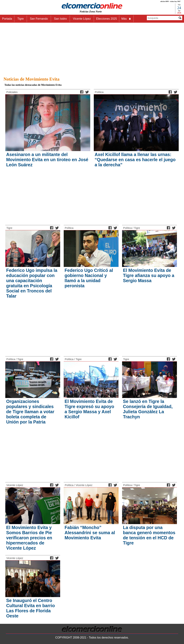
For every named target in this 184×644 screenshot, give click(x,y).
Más (126, 19)
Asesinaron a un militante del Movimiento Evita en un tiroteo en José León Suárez (47, 160)
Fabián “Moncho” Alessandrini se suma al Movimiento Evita (90, 533)
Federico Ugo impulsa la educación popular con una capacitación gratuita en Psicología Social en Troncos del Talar (32, 283)
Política (99, 92)
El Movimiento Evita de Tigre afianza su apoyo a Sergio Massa (149, 275)
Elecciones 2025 (106, 19)
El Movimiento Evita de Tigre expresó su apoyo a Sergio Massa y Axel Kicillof (89, 409)
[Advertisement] (92, 49)
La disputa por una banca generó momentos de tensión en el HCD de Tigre (149, 535)
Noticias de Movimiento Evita (31, 79)
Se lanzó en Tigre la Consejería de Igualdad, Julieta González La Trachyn (148, 409)
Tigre (9, 228)
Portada (7, 19)
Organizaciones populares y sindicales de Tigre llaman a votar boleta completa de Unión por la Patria (30, 412)
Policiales (12, 92)
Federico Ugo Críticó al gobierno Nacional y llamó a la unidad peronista (89, 278)
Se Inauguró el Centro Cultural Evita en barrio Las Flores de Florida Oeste (31, 608)
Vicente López (15, 485)
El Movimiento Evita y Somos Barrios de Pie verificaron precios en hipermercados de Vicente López (29, 538)
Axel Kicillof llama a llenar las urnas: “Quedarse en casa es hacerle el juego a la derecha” (135, 160)
